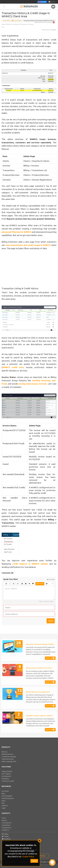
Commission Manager (9, 757)
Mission (4, 820)
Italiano (52, 2)
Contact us (5, 830)
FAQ (3, 803)
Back (4, 24)
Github (5, 834)
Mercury (5, 752)
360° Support (6, 774)
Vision (4, 818)
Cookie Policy (28, 857)
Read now (50, 658)
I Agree (34, 861)
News (4, 801)
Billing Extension (7, 754)
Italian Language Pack (9, 761)
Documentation (17, 21)
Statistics (5, 806)
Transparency (6, 828)
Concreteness (6, 823)
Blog (3, 794)
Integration (5, 779)
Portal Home (7, 21)
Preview (40, 584)
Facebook (6, 839)
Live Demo (5, 791)
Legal (4, 808)
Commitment (6, 825)
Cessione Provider (8, 781)
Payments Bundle (8, 759)
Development (6, 776)
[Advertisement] (29, 269)
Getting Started (7, 771)
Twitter (5, 836)
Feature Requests (8, 798)
